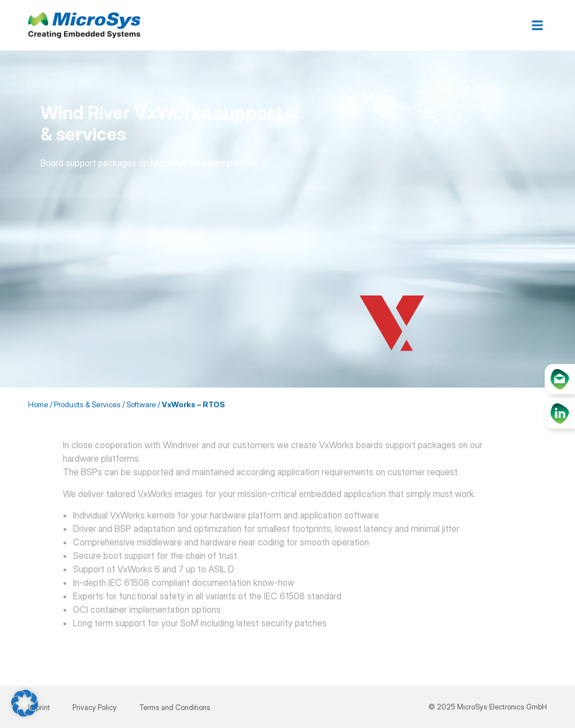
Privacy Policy (95, 707)
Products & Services (87, 404)
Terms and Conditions (175, 707)
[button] (538, 26)
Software (141, 404)
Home (38, 404)
